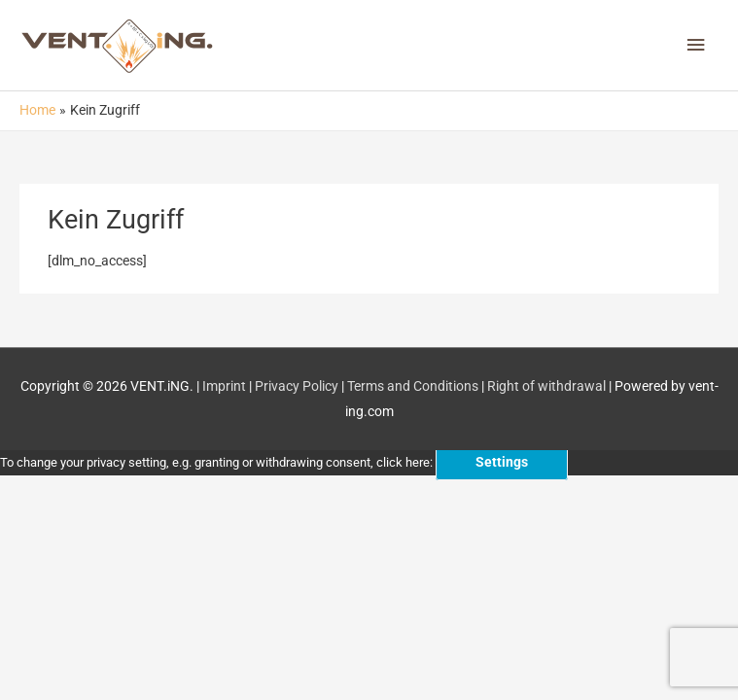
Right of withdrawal (546, 386)
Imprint (224, 386)
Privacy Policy (297, 386)
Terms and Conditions (413, 386)
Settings (502, 462)
